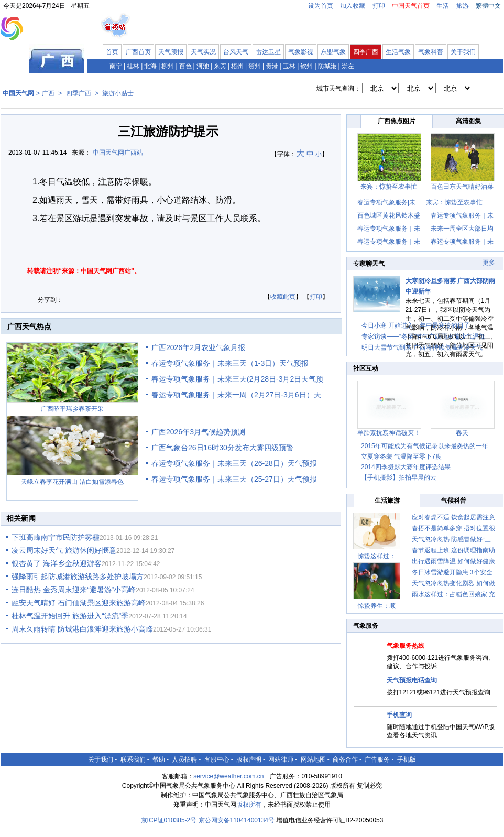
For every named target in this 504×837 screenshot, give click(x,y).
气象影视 (301, 52)
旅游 (463, 6)
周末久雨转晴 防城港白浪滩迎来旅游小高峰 (82, 629)
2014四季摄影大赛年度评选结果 (406, 467)
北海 (150, 66)
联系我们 (133, 759)
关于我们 (463, 52)
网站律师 (281, 759)
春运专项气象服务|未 (386, 202)
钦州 (306, 66)
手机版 (407, 759)
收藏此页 (283, 297)
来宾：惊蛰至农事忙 (389, 187)
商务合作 (345, 759)
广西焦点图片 (397, 121)
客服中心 (217, 759)
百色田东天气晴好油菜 (462, 187)
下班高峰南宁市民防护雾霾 (56, 537)
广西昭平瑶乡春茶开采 (72, 409)
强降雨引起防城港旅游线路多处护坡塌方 (78, 577)
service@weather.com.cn (228, 776)
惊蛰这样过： (377, 556)
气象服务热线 (406, 646)
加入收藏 (353, 6)
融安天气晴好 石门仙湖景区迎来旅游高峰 (79, 603)
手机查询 (399, 715)
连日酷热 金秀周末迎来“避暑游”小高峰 (74, 590)
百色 (185, 66)
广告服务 (377, 759)
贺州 (255, 66)
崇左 (348, 66)
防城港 (327, 66)
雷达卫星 (268, 52)
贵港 (272, 66)
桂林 (133, 66)
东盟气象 (333, 52)
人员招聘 (184, 759)
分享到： (50, 300)
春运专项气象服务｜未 (462, 215)
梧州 (237, 66)
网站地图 (313, 759)
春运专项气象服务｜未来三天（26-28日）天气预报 (234, 463)
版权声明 (249, 759)
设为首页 (321, 6)
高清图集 (468, 121)
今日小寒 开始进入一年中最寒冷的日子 (416, 325)
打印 (379, 6)
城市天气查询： (338, 89)
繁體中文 (488, 6)
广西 (48, 93)
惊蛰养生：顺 (377, 606)
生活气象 (398, 52)
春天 (462, 433)
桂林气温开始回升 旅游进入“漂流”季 (70, 616)
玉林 (289, 66)
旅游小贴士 (118, 93)
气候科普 (454, 501)
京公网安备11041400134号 (237, 820)
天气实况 (203, 52)
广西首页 (138, 52)
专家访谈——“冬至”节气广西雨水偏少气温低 (423, 336)
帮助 (159, 759)
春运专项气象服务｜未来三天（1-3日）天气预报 (230, 363)
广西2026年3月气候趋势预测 (198, 432)
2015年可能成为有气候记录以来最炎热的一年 (425, 446)
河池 (203, 66)
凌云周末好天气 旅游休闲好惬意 (64, 550)
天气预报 (171, 52)
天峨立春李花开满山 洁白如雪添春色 (72, 482)
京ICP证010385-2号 (169, 820)
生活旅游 (387, 501)
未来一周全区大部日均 (462, 229)
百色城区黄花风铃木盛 (389, 215)
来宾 (220, 66)
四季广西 (366, 52)
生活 (443, 6)
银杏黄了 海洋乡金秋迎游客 (57, 563)
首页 (112, 52)
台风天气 (236, 52)
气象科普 (431, 52)
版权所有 (249, 805)
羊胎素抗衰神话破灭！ (389, 433)
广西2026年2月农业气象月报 (198, 347)
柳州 (168, 66)
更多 (489, 263)
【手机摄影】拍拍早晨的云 (399, 477)
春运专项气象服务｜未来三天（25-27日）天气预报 (234, 479)
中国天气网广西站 (118, 153)
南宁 (116, 66)
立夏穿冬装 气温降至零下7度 (401, 456)
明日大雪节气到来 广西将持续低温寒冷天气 (422, 347)
